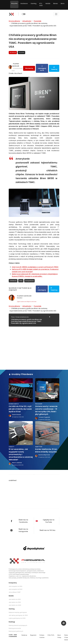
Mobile (48, 3)
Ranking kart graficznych (16, 631)
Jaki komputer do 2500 (16, 586)
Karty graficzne (29, 281)
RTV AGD (41, 4)
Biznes (56, 3)
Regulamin (33, 635)
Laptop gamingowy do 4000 (17, 618)
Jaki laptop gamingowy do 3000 (18, 615)
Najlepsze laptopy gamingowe (18, 612)
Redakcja (24, 635)
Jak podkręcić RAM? (15, 592)
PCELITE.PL (51, 635)
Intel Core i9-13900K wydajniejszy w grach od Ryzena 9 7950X (35, 267)
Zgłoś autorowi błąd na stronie (27, 302)
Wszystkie (14, 3)
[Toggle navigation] (56, 14)
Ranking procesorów (15, 628)
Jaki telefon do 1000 (15, 602)
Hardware (24, 3)
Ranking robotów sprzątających (18, 625)
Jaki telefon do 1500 (15, 599)
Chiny (21, 281)
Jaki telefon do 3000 (15, 605)
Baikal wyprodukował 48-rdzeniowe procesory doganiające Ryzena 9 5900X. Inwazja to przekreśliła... (35, 275)
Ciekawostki (13, 281)
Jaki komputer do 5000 (16, 589)
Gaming (34, 3)
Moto (63, 3)
